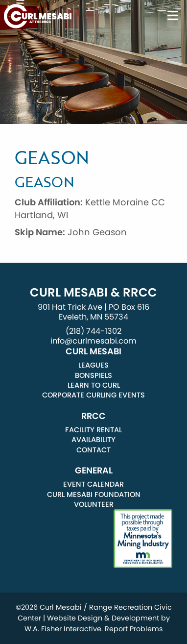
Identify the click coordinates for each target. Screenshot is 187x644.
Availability (93, 440)
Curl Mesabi (93, 351)
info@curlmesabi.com (93, 341)
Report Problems (134, 629)
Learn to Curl (94, 385)
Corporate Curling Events (93, 395)
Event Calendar (93, 484)
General (94, 471)
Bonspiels (93, 375)
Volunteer (94, 504)
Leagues (93, 365)
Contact (93, 450)
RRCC (93, 416)
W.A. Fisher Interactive (63, 629)
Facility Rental (93, 430)
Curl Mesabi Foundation (94, 495)
